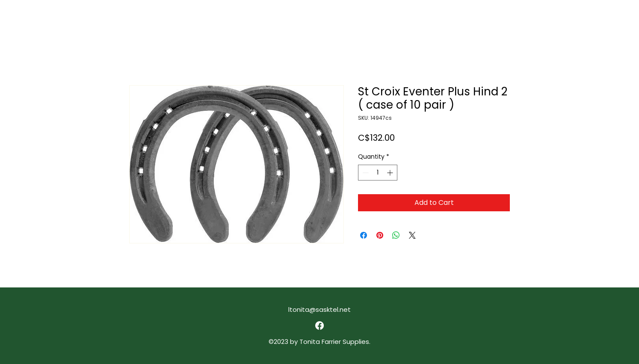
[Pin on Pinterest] (380, 235)
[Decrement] (365, 173)
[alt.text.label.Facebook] (319, 326)
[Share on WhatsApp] (396, 235)
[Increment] (391, 173)
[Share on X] (412, 235)
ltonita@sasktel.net (319, 309)
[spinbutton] (378, 173)
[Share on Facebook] (364, 235)
